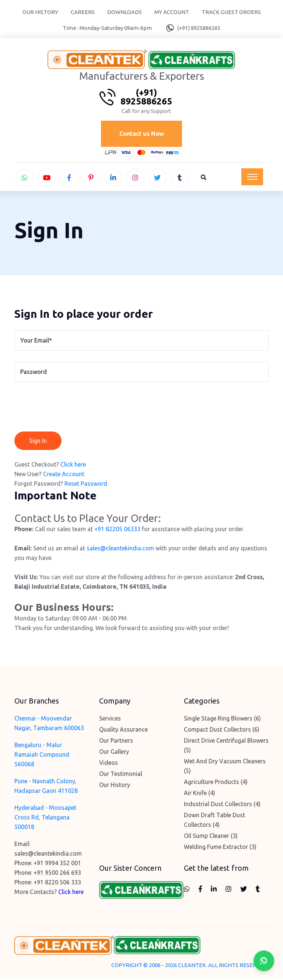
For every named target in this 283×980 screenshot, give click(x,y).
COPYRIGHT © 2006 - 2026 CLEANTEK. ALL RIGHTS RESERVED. (190, 966)
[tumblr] (179, 179)
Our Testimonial (121, 775)
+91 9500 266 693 (57, 874)
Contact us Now (142, 134)
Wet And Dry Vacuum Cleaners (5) (225, 767)
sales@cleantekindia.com (120, 550)
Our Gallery (114, 753)
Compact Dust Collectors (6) (222, 731)
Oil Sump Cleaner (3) (211, 837)
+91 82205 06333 (117, 530)
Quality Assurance (123, 731)
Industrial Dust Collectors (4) (222, 805)
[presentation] (70, 409)
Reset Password (86, 485)
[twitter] (157, 179)
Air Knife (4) (200, 794)
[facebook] (69, 179)
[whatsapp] (25, 179)
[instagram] (135, 179)
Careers (83, 12)
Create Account (64, 475)
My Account (172, 12)
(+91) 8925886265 (199, 28)
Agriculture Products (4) (216, 783)
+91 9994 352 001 (57, 864)
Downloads (125, 12)
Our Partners (116, 742)
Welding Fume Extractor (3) (220, 848)
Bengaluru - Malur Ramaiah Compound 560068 (42, 756)
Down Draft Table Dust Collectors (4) (214, 821)
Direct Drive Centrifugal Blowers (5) (226, 747)
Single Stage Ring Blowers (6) (222, 720)
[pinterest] (91, 179)
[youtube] (47, 179)
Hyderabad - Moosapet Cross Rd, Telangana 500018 (45, 819)
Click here (73, 465)
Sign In (38, 442)
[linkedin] (113, 179)
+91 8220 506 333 (57, 884)
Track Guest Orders (231, 12)
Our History (40, 12)
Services (110, 720)
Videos (109, 764)
